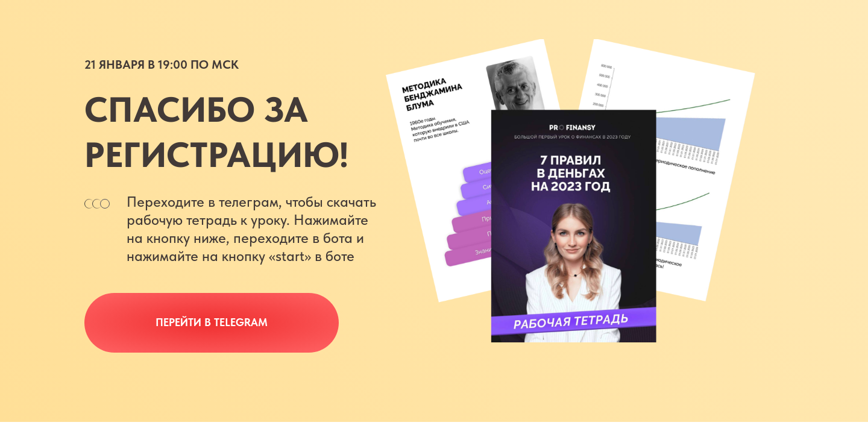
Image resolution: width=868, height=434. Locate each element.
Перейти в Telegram (212, 322)
